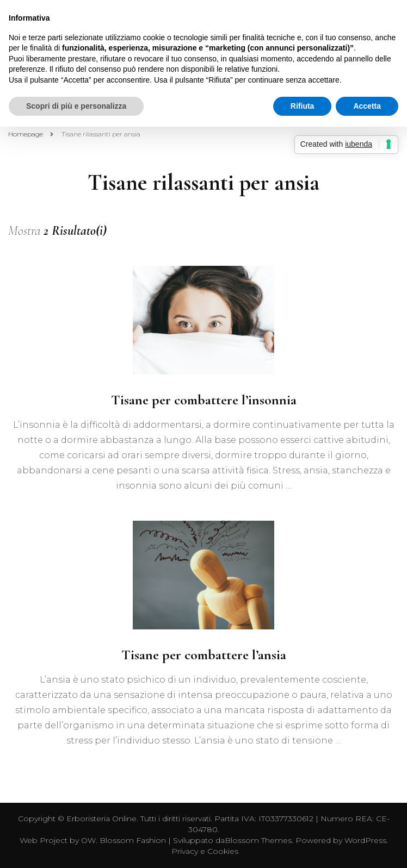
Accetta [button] (367, 106)
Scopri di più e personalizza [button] (76, 106)
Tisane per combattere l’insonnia (204, 400)
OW (88, 840)
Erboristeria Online (101, 819)
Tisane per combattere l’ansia (204, 655)
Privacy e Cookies (205, 851)
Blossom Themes (258, 840)
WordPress (365, 840)
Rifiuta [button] (303, 106)
